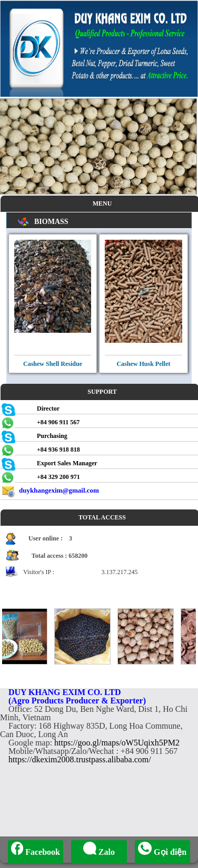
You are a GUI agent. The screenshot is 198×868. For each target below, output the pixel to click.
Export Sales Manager (67, 463)
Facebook (36, 852)
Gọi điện (162, 852)
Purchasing (52, 436)
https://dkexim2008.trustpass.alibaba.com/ (80, 759)
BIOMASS (51, 222)
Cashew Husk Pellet (143, 364)
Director (48, 409)
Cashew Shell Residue (53, 364)
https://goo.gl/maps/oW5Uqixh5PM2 (117, 743)
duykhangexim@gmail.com (59, 490)
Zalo (99, 852)
